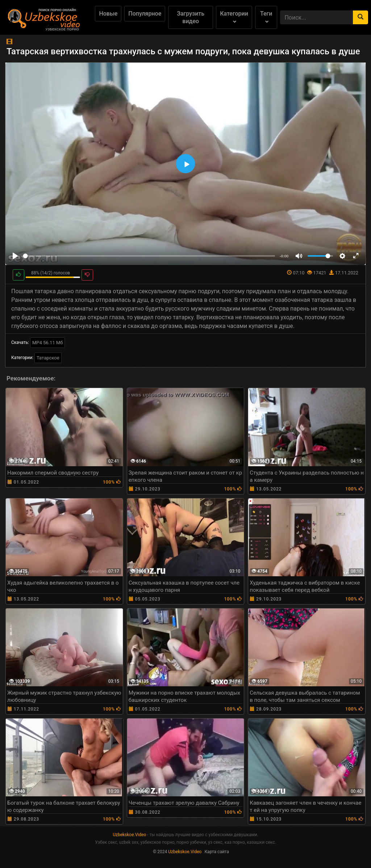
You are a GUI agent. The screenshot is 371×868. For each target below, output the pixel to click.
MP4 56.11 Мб (48, 343)
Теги (266, 17)
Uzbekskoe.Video (129, 835)
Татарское (48, 358)
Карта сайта (217, 852)
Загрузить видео (191, 17)
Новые (108, 14)
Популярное (145, 14)
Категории (234, 17)
